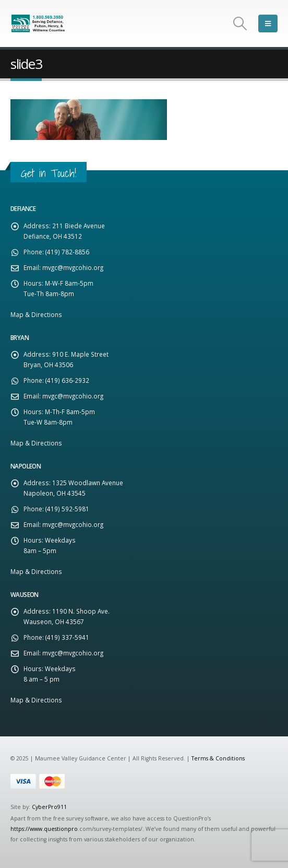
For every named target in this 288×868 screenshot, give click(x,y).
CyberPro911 (49, 807)
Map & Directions (36, 314)
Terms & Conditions (218, 758)
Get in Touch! (49, 173)
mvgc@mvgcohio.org (73, 267)
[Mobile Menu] (268, 24)
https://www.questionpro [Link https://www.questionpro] (44, 829)
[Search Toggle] (240, 24)
